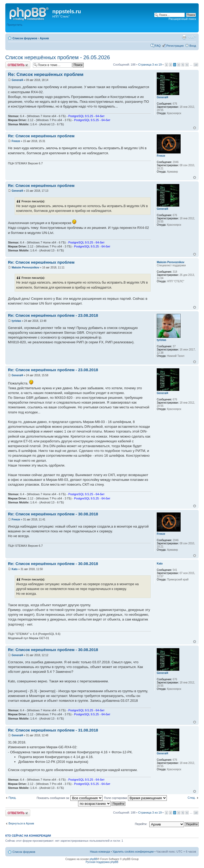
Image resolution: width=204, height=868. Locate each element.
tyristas (16, 321)
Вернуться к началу (195, 128)
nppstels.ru (67, 11)
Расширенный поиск (182, 19)
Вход (193, 46)
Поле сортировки (135, 798)
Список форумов (25, 38)
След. (192, 798)
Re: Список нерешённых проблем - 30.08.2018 (53, 514)
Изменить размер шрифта (192, 37)
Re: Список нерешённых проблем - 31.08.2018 (53, 730)
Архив (44, 38)
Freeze (16, 141)
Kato (15, 569)
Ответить (18, 65)
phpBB (93, 859)
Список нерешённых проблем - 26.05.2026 (58, 57)
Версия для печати (184, 37)
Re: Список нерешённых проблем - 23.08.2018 (53, 315)
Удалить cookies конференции (133, 852)
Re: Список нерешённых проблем (46, 74)
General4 (17, 80)
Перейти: (141, 824)
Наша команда (100, 852)
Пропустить (14, 25)
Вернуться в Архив (21, 823)
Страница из (150, 65)
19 (196, 65)
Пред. (12, 798)
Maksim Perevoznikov (25, 268)
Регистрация (175, 46)
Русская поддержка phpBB (102, 862)
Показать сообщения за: (70, 798)
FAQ (158, 46)
